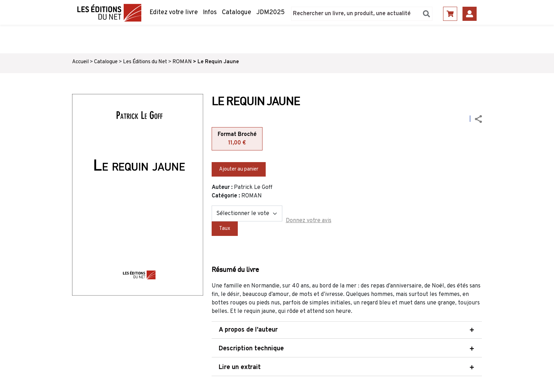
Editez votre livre (174, 13)
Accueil (80, 62)
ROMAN (182, 62)
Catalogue (237, 13)
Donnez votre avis (309, 221)
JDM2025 (270, 13)
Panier (450, 14)
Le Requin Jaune (218, 62)
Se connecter (470, 14)
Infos (210, 13)
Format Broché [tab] (237, 139)
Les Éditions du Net (145, 62)
